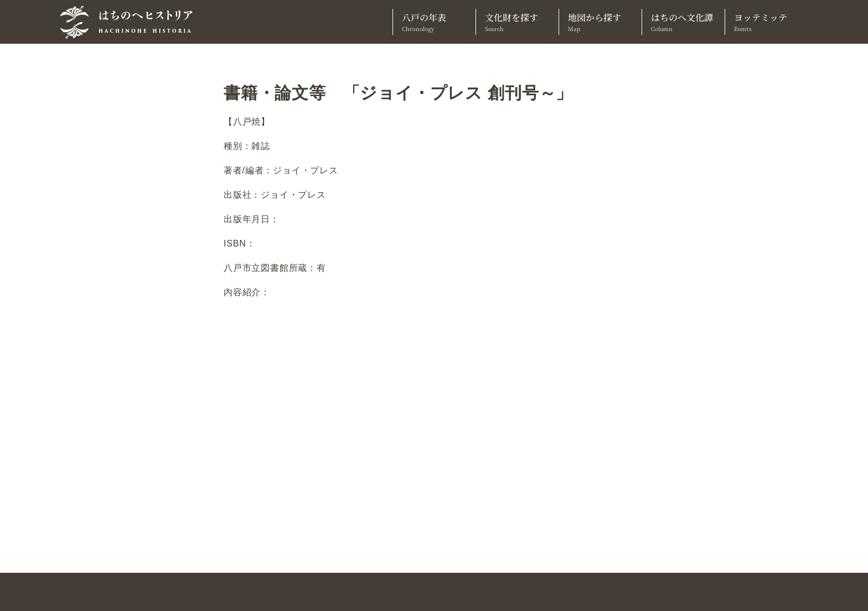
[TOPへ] (131, 22)
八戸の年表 (434, 22)
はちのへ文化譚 (683, 22)
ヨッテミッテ (766, 22)
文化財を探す (517, 22)
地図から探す (600, 22)
